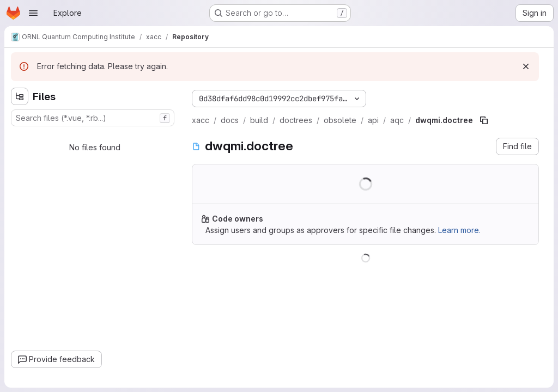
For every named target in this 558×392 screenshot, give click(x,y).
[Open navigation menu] (33, 13)
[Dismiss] (526, 66)
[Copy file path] (484, 120)
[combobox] (93, 118)
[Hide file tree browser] (20, 96)
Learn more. (459, 230)
